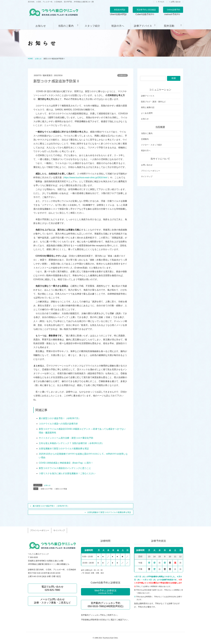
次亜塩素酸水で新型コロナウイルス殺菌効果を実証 (64, 449)
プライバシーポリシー (151, 171)
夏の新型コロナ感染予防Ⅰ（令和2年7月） (60, 418)
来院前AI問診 (120, 10)
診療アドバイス (148, 96)
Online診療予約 (174, 10)
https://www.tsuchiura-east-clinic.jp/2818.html (86, 177)
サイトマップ (147, 176)
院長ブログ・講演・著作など (153, 102)
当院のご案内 (147, 133)
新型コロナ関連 (61, 489)
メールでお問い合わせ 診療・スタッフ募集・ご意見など (52, 599)
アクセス (161, 2)
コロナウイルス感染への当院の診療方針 (58, 424)
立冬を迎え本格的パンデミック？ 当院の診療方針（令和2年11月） (71, 443)
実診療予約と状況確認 (146, 10)
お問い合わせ (176, 2)
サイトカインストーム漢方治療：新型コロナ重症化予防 (66, 438)
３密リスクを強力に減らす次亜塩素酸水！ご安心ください (67, 473)
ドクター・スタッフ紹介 (152, 145)
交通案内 (145, 139)
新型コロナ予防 (47, 489)
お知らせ (123, 75)
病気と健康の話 (148, 107)
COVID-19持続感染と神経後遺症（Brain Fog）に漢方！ (66, 463)
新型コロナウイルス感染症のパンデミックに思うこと (65, 468)
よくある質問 (147, 113)
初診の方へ (146, 150)
